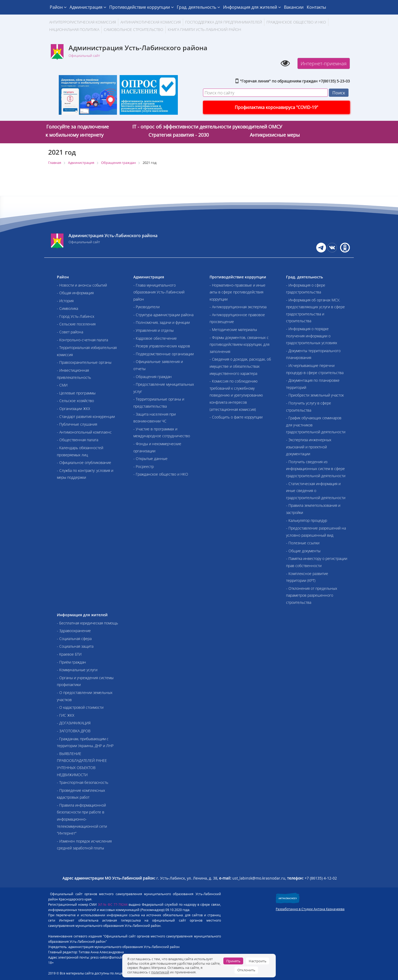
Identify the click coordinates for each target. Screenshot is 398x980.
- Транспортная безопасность (83, 782)
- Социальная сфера (74, 639)
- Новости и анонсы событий (82, 285)
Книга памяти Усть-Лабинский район (204, 29)
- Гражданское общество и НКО (161, 474)
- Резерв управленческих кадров (162, 346)
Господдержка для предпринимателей (224, 22)
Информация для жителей (252, 7)
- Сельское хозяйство (75, 401)
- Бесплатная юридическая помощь (87, 623)
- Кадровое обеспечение (155, 338)
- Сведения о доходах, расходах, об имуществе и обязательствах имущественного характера (240, 366)
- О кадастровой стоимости (80, 707)
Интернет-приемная (324, 63)
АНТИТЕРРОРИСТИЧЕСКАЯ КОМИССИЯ (83, 22)
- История (65, 301)
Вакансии (294, 7)
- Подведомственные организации (164, 354)
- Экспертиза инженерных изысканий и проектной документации (309, 447)
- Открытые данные (150, 459)
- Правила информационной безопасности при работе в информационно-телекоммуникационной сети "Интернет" (82, 819)
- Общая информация (75, 293)
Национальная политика (74, 29)
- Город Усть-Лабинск (76, 316)
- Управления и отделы (153, 330)
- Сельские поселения (76, 324)
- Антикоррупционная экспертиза (238, 307)
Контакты (316, 7)
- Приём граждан (71, 662)
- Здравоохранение (74, 631)
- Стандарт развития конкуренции (86, 417)
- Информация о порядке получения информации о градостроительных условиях (312, 336)
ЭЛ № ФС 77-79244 (113, 905)
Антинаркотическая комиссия (151, 22)
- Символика (67, 308)
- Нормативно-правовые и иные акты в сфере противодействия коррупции (238, 292)
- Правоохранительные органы (84, 362)
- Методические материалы (233, 330)
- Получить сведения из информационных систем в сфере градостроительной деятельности (316, 469)
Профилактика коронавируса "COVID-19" (276, 107)
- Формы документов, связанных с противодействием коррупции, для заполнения (239, 344)
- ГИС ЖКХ (66, 715)
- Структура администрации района (163, 315)
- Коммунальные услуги (77, 670)
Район (58, 7)
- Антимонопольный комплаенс (84, 432)
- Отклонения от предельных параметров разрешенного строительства (312, 595)
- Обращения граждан (153, 377)
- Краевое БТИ (69, 654)
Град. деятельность (198, 7)
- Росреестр (144, 466)
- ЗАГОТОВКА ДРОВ (74, 731)
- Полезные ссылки (303, 543)
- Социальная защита (75, 646)
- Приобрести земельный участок (315, 395)
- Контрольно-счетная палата (82, 340)
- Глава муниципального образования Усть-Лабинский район (159, 292)
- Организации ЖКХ (74, 409)
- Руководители (146, 307)
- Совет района (70, 332)
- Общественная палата (78, 440)
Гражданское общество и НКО (296, 22)
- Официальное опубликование (84, 463)
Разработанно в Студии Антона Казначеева (310, 909)
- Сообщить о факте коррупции (236, 417)
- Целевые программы (76, 393)
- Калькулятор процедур (307, 520)
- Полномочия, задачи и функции (162, 322)
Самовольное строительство (134, 29)
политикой (160, 972)
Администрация (88, 7)
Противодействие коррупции (141, 7)
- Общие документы (303, 551)
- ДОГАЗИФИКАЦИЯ (74, 723)
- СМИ (62, 385)
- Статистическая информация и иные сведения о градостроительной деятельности (316, 491)
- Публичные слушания (77, 424)
